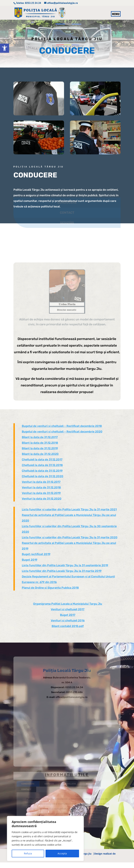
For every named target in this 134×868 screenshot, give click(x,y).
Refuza (28, 853)
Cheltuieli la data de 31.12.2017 (42, 459)
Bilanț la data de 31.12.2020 (40, 454)
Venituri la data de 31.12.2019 (41, 493)
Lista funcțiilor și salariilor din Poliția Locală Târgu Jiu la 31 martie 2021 (69, 509)
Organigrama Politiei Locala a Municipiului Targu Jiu (68, 604)
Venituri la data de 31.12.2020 (42, 499)
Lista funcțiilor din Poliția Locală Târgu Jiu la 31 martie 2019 (62, 571)
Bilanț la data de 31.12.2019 (40, 448)
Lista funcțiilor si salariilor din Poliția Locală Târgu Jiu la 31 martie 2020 (70, 537)
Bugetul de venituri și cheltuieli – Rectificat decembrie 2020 (62, 432)
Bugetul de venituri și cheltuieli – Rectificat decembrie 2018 (62, 426)
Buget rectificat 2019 (36, 554)
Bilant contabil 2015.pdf (68, 626)
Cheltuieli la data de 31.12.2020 (43, 476)
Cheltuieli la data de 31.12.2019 (42, 471)
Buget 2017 (68, 615)
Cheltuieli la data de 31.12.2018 (42, 465)
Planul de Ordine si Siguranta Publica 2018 (50, 588)
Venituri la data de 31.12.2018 (41, 487)
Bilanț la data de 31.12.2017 (40, 437)
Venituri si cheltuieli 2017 (68, 609)
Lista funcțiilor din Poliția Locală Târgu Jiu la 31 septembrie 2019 (65, 565)
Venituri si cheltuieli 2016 (68, 620)
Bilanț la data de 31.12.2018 (40, 443)
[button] (5, 48)
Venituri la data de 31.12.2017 (41, 482)
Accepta (62, 853)
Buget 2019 (30, 560)
